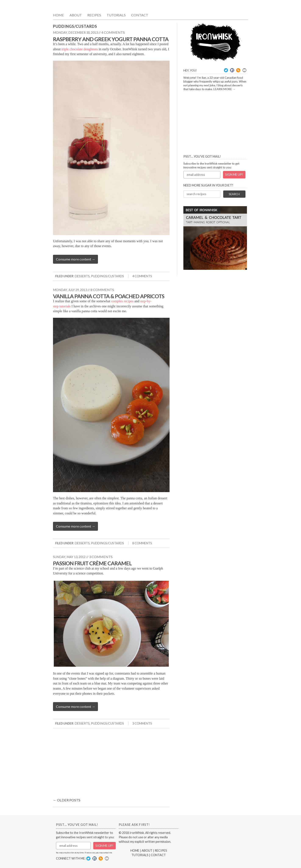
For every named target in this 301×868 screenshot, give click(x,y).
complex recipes (122, 301)
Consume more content (76, 259)
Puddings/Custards (107, 276)
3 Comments (142, 723)
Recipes (94, 15)
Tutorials (116, 15)
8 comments (102, 290)
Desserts (82, 276)
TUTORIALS (140, 855)
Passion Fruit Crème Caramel (92, 563)
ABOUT (147, 850)
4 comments (113, 32)
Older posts (67, 800)
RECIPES (161, 850)
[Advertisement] (111, 764)
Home (59, 15)
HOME (135, 850)
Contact (140, 15)
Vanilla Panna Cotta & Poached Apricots (109, 296)
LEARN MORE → (224, 89)
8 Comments (142, 543)
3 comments (101, 557)
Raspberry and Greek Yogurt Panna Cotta (111, 39)
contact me (108, 853)
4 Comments (142, 276)
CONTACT (158, 855)
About (76, 15)
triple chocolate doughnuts (80, 49)
